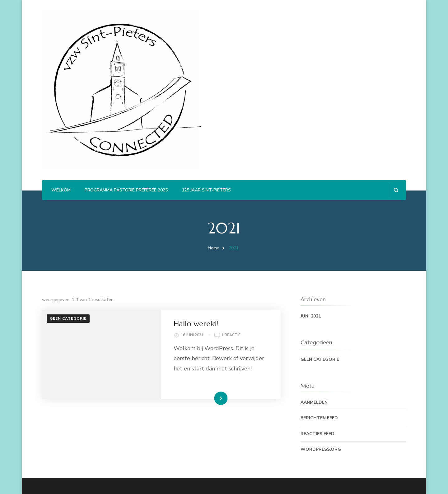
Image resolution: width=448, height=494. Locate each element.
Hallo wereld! (196, 324)
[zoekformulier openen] (396, 190)
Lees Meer (211, 398)
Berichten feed (319, 418)
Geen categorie (68, 318)
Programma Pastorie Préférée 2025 (126, 190)
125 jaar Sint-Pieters (206, 190)
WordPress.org (321, 449)
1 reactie (231, 335)
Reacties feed (317, 434)
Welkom (61, 190)
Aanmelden (314, 402)
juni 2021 (311, 316)
